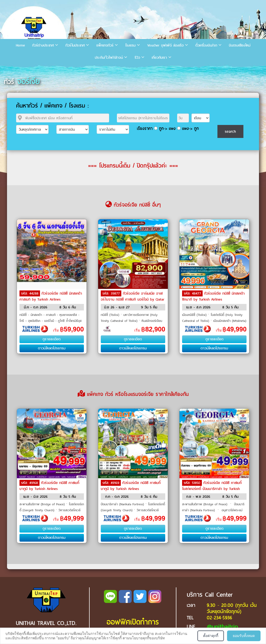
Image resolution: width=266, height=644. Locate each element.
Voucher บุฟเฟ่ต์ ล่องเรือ (165, 45)
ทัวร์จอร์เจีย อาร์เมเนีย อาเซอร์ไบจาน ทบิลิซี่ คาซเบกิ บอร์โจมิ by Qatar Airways (133, 299)
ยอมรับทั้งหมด (244, 636)
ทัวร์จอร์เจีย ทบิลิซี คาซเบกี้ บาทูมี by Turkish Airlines (49, 486)
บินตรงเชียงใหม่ (240, 45)
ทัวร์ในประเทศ (75, 45)
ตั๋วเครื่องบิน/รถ (206, 45)
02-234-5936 (219, 618)
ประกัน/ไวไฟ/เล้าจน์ (109, 58)
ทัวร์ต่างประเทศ (43, 45)
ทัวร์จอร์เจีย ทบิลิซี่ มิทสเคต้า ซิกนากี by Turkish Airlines (213, 296)
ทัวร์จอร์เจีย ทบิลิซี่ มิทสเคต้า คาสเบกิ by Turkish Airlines (51, 296)
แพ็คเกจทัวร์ (105, 45)
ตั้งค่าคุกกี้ (211, 636)
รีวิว (137, 58)
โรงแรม (130, 45)
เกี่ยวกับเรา (159, 58)
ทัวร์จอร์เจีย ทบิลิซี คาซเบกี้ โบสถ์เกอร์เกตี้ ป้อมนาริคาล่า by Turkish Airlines (212, 488)
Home (20, 45)
